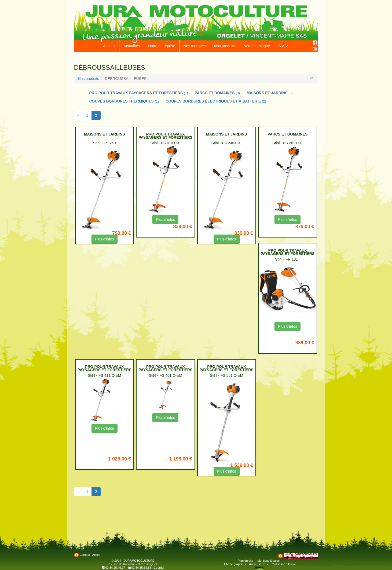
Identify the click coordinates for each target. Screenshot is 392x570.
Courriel (159, 568)
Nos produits (225, 46)
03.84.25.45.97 (115, 568)
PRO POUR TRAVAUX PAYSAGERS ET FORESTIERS (139, 93)
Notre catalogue (257, 46)
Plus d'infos (105, 239)
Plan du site (245, 561)
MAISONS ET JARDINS (270, 93)
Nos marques (195, 46)
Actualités (132, 46)
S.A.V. (283, 46)
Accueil (109, 46)
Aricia (291, 564)
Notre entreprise (162, 46)
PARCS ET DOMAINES (217, 93)
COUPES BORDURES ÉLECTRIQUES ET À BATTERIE (216, 101)
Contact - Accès (90, 555)
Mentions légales (268, 561)
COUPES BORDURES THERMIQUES (124, 101)
